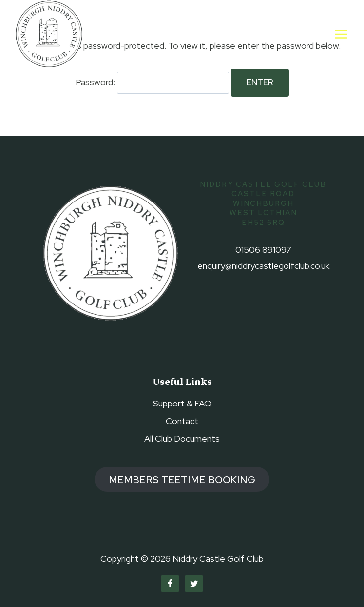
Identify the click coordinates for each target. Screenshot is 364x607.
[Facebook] (170, 584)
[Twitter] (194, 584)
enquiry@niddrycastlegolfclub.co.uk (263, 266)
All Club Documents (182, 438)
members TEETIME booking (182, 479)
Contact (182, 421)
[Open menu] (341, 34)
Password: (152, 82)
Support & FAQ (182, 403)
